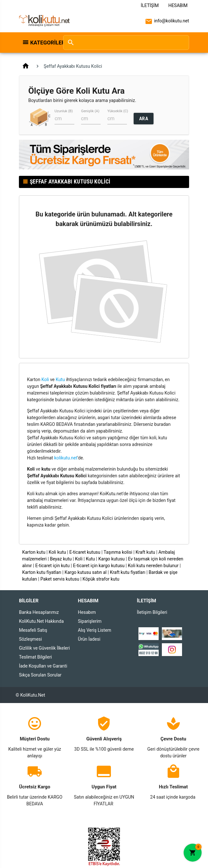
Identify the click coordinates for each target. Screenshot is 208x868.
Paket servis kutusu (60, 579)
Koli (45, 379)
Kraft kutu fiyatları (128, 572)
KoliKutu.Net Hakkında (41, 621)
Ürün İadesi (89, 639)
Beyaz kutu (61, 559)
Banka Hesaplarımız (39, 612)
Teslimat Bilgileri (35, 657)
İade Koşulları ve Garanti (43, 666)
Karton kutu (34, 552)
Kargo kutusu (112, 559)
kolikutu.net (66, 458)
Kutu (60, 379)
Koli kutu (57, 552)
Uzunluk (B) (64, 111)
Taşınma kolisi (118, 552)
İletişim (150, 5)
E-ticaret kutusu (85, 552)
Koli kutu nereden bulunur (153, 566)
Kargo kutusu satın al (85, 572)
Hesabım (178, 5)
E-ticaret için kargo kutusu (99, 566)
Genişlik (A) (90, 111)
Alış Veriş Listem (95, 630)
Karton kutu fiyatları (42, 572)
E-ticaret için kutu (52, 566)
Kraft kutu (145, 552)
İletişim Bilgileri (152, 612)
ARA (144, 119)
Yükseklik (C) (118, 111)
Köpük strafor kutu (101, 579)
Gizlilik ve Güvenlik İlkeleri (44, 648)
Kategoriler (43, 43)
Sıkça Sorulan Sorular (40, 675)
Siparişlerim (90, 621)
